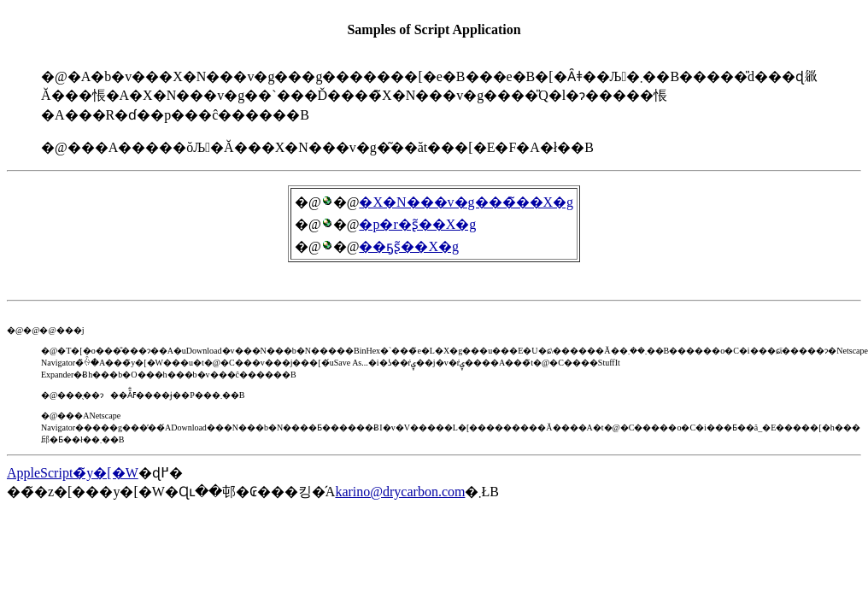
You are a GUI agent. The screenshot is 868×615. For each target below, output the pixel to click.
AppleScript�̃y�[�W (73, 473)
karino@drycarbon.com (400, 492)
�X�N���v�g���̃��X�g (466, 202)
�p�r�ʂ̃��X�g (417, 224)
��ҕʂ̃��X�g (409, 246)
